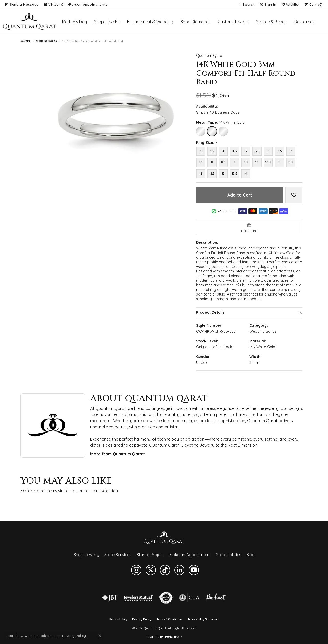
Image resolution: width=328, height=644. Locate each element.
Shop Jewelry (107, 22)
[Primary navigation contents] (191, 22)
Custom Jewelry (233, 22)
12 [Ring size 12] (201, 174)
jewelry (26, 41)
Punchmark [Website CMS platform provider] (174, 637)
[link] (22, 4)
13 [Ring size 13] (223, 174)
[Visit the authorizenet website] (166, 598)
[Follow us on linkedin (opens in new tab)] (179, 570)
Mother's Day (74, 22)
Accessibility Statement (203, 619)
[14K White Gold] (212, 131)
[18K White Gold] (223, 131)
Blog (250, 555)
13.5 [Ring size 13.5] (235, 174)
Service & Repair (271, 22)
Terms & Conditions (170, 619)
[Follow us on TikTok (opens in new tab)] (165, 570)
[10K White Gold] (201, 131)
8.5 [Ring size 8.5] (223, 162)
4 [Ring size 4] (223, 151)
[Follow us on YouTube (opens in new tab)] (194, 570)
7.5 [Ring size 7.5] (201, 162)
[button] (246, 4)
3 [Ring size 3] (201, 151)
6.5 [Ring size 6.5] (280, 151)
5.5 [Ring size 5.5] (257, 151)
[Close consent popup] (100, 636)
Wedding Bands (47, 41)
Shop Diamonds (196, 22)
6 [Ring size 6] (268, 151)
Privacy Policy (142, 619)
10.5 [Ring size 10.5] (268, 162)
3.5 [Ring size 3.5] (212, 151)
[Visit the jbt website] (110, 598)
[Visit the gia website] (189, 598)
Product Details (210, 313)
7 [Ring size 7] (291, 151)
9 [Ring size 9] (235, 162)
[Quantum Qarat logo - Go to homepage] (29, 22)
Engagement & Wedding (150, 22)
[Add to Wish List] (294, 195)
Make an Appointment (190, 555)
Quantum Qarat (210, 56)
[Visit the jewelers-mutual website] (138, 598)
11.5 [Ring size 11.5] (291, 162)
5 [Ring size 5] (246, 151)
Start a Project (150, 555)
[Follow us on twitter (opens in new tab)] (151, 570)
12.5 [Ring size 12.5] (212, 174)
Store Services (118, 555)
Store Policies (229, 555)
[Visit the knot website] (215, 598)
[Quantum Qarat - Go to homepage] (164, 537)
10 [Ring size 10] (257, 162)
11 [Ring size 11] (280, 162)
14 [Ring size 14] (246, 174)
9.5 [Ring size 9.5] (246, 162)
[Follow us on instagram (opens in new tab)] (136, 570)
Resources (304, 22)
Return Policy (118, 619)
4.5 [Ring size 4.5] (235, 151)
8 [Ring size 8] (212, 162)
